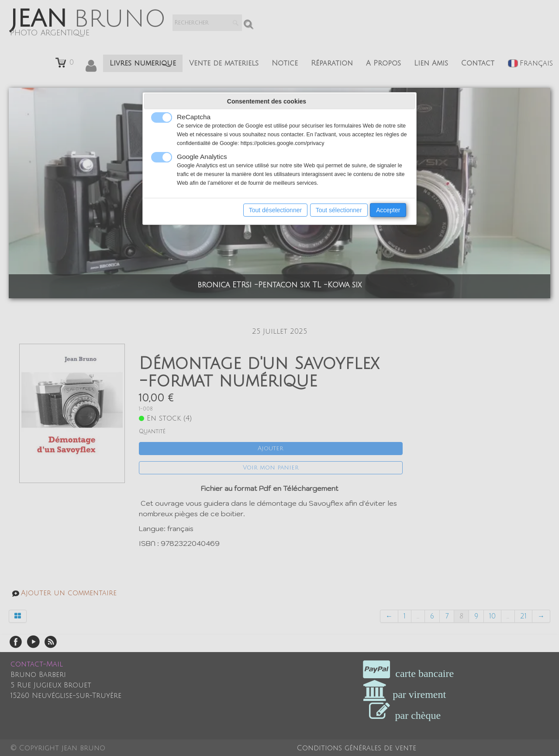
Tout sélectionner (339, 210)
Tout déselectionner (275, 210)
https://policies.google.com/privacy (283, 143)
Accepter (388, 210)
